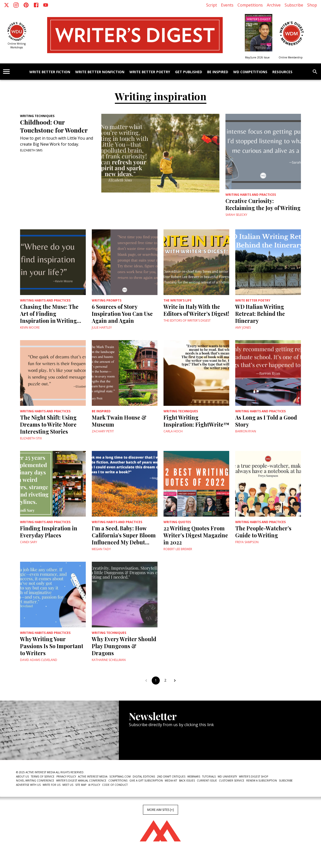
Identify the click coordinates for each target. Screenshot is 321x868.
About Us (22, 777)
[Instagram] (16, 5)
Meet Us (68, 785)
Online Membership (291, 57)
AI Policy (94, 785)
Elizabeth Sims (31, 150)
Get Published (189, 72)
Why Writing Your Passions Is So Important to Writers (52, 646)
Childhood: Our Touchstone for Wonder (54, 126)
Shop (312, 5)
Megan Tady (101, 549)
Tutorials (209, 777)
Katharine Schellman (109, 660)
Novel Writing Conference (35, 781)
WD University (227, 777)
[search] (315, 72)
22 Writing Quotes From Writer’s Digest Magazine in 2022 (196, 535)
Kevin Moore (30, 327)
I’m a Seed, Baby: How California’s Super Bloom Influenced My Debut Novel (124, 535)
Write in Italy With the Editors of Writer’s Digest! (196, 310)
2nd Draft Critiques (171, 777)
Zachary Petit (103, 431)
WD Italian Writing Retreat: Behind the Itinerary (260, 314)
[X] (7, 5)
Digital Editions (144, 777)
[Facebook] (36, 5)
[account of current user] (6, 72)
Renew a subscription (262, 781)
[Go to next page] (175, 681)
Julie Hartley (102, 327)
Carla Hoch (173, 431)
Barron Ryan (246, 431)
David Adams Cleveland (39, 660)
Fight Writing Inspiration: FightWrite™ (196, 421)
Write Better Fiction (50, 72)
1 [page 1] (156, 681)
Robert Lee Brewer (178, 549)
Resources (282, 72)
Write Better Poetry (150, 72)
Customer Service (232, 781)
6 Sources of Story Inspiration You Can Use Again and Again (122, 314)
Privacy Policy (66, 777)
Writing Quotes (177, 522)
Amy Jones (243, 327)
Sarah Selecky (236, 215)
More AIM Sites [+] (160, 810)
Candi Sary (29, 542)
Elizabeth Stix (31, 438)
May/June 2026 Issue (257, 57)
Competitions (250, 5)
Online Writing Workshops (17, 45)
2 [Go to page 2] (165, 681)
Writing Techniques (37, 116)
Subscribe (294, 5)
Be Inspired (218, 72)
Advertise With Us (28, 785)
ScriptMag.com (120, 777)
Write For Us (52, 785)
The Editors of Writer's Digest (187, 320)
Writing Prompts (107, 300)
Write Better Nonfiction (100, 72)
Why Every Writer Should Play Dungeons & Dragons (124, 646)
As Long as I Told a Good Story (266, 421)
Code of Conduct (115, 785)
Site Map (81, 785)
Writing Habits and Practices (251, 195)
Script (212, 5)
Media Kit (171, 781)
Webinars (194, 777)
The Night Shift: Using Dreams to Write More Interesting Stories (48, 424)
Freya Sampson (247, 542)
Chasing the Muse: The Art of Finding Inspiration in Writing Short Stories (49, 314)
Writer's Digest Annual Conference (81, 781)
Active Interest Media (93, 777)
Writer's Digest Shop (254, 777)
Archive (274, 5)
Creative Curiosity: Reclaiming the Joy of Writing (263, 204)
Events (227, 5)
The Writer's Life (178, 300)
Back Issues (187, 781)
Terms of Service (43, 777)
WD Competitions (250, 72)
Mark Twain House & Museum (119, 421)
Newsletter (147, 745)
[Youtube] (46, 5)
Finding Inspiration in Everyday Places (49, 532)
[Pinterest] (26, 5)
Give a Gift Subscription (146, 781)
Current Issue (207, 781)
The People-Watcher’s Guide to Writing (263, 532)
